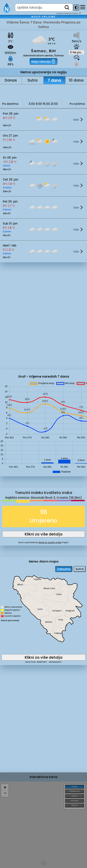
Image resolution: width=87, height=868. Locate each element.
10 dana (76, 80)
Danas (11, 80)
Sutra (33, 80)
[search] (67, 8)
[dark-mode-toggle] (76, 8)
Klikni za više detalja (44, 534)
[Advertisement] (44, 92)
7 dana (54, 80)
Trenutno (64, 569)
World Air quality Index (50, 542)
